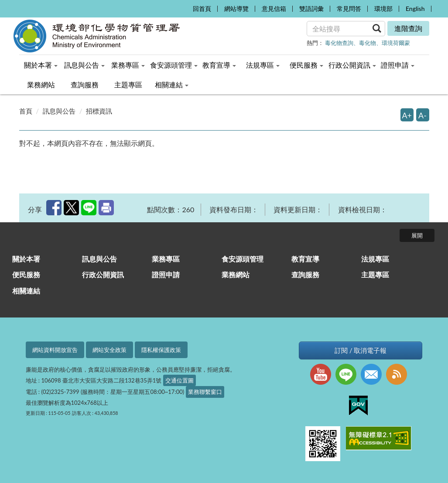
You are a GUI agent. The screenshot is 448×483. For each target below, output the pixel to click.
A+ (407, 115)
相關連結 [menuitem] (172, 85)
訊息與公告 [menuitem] (84, 65)
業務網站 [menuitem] (41, 85)
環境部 (383, 9)
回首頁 (202, 9)
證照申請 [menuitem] (398, 65)
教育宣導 (305, 259)
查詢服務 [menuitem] (85, 85)
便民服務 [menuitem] (306, 65)
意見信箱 (274, 9)
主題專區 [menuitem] (128, 85)
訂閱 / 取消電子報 (361, 350)
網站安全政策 (109, 350)
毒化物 (368, 43)
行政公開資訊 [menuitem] (352, 65)
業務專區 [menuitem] (128, 65)
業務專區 (166, 259)
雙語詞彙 (311, 9)
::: (184, 7)
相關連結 (26, 291)
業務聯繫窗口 (205, 392)
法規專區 (375, 259)
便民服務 (26, 274)
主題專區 (375, 274)
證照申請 (166, 274)
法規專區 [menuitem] (263, 65)
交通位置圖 (180, 380)
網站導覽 (236, 9)
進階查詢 (408, 28)
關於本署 (26, 259)
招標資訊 (99, 111)
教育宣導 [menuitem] (219, 65)
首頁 (26, 111)
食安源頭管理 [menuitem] (174, 65)
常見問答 (349, 9)
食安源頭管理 (243, 259)
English (415, 9)
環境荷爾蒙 (396, 43)
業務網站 (236, 274)
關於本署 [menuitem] (41, 65)
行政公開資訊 (103, 274)
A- (422, 115)
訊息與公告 (59, 111)
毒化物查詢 (339, 43)
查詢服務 (305, 274)
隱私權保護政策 (161, 350)
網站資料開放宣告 (55, 350)
